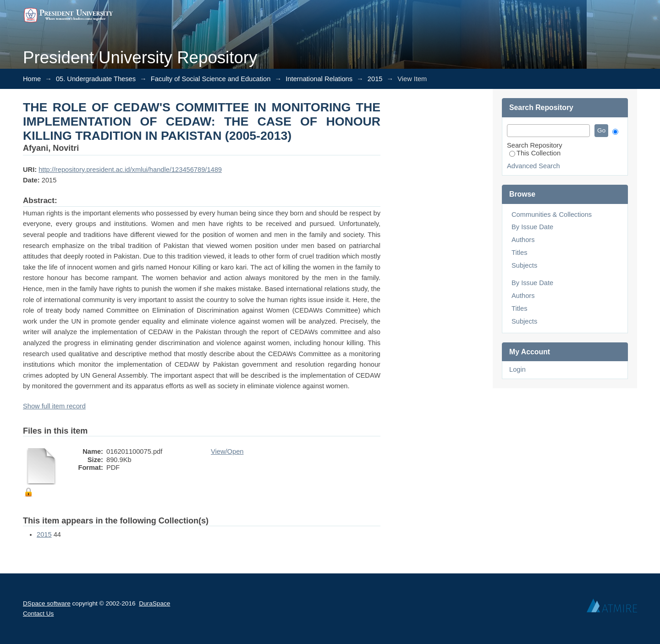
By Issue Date (532, 227)
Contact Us (38, 614)
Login (517, 369)
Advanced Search (533, 166)
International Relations (319, 79)
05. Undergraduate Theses (96, 79)
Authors (523, 240)
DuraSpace (154, 603)
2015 (375, 79)
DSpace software (47, 603)
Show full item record (54, 406)
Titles (519, 253)
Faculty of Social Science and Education (211, 79)
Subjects (524, 265)
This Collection (535, 153)
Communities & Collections (552, 215)
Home (32, 79)
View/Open (227, 451)
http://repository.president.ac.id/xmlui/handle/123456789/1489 (130, 170)
